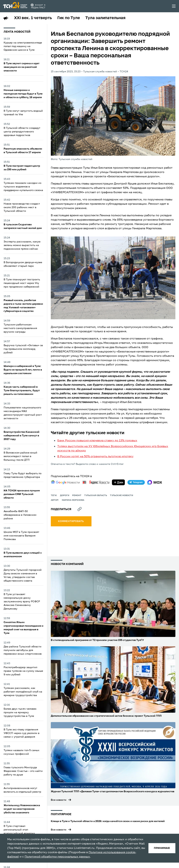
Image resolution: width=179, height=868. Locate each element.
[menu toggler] (174, 6)
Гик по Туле (69, 18)
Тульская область (96, 496)
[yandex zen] (118, 482)
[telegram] (136, 482)
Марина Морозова (73, 500)
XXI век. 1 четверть (33, 18)
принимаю (162, 848)
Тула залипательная (105, 18)
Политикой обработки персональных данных (57, 857)
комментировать (71, 521)
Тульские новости (122, 496)
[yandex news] (96, 482)
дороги (65, 496)
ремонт (77, 496)
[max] (155, 482)
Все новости (59, 800)
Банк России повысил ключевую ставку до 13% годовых (97, 441)
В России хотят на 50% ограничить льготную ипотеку (95, 457)
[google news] (65, 482)
